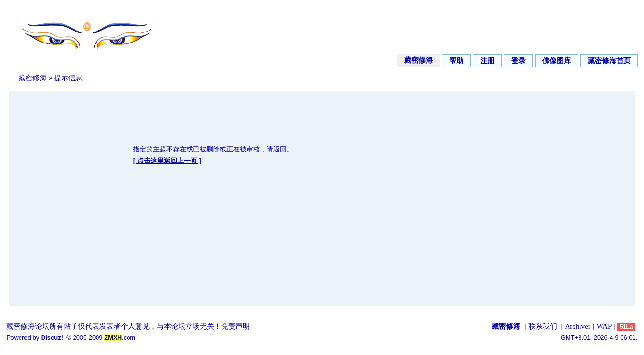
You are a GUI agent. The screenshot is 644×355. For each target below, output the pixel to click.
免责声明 (236, 326)
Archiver (577, 326)
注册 (487, 61)
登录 (518, 61)
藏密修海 (419, 60)
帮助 (456, 61)
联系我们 (543, 326)
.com (120, 338)
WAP (604, 326)
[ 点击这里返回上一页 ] (167, 161)
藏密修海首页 (609, 61)
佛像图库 (557, 61)
